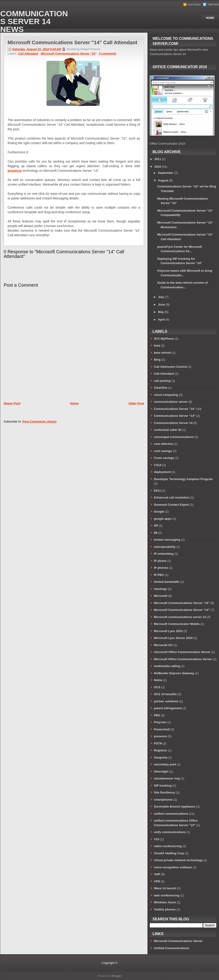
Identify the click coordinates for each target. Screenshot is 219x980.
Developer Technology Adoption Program (183, 479)
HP (156, 526)
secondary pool (165, 764)
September (166, 173)
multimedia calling (167, 666)
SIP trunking (163, 786)
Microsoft (161, 596)
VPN (157, 881)
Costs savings (164, 458)
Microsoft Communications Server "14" (69, 54)
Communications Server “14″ (175, 416)
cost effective (163, 444)
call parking (162, 381)
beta (157, 346)
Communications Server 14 (173, 423)
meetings (160, 589)
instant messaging (167, 540)
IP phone (160, 561)
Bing (157, 360)
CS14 (158, 465)
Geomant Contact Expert (171, 505)
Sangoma (161, 757)
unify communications (170, 832)
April (161, 319)
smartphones (163, 800)
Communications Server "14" (175, 409)
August (163, 180)
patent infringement (168, 708)
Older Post (136, 403)
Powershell (162, 729)
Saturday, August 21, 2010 (31, 49)
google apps (163, 519)
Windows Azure (165, 902)
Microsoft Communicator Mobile (177, 624)
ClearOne (161, 388)
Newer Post (12, 403)
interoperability (165, 547)
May (161, 312)
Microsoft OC (163, 645)
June (161, 305)
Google (159, 512)
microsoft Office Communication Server (182, 652)
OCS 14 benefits (165, 694)
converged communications (174, 437)
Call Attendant (28, 54)
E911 (157, 491)
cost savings (163, 451)
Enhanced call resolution (172, 497)
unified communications (171, 814)
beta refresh (162, 353)
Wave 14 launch (165, 888)
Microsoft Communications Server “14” (182, 610)
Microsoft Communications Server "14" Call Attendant (72, 42)
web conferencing (167, 895)
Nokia (158, 680)
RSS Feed (192, 5)
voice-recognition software (173, 867)
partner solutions (166, 701)
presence (15, 171)
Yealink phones (165, 909)
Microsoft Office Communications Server (183, 659)
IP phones (161, 568)
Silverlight (161, 771)
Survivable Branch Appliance (174, 806)
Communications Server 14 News (34, 21)
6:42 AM (56, 49)
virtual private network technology (178, 860)
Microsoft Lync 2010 (168, 631)
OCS (157, 687)
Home (210, 18)
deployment (162, 472)
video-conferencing (168, 846)
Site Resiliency (164, 792)
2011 (158, 159)
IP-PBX (159, 575)
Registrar (160, 750)
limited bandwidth (167, 582)
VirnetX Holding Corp (169, 853)
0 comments (108, 54)
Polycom (160, 722)
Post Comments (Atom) (40, 421)
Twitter (211, 5)
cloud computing (166, 395)
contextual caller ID (168, 430)
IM (156, 533)
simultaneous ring (167, 778)
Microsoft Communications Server (178, 941)
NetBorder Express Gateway (174, 673)
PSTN (158, 743)
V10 (157, 839)
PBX (157, 715)
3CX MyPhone (164, 339)
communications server (171, 402)
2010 (158, 167)
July (161, 297)
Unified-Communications (172, 948)
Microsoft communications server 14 (180, 617)
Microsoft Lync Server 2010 (173, 638)
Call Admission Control (170, 367)
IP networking (164, 554)
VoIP (157, 874)
